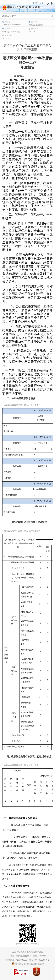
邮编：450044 (40, 956)
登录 (42, 3)
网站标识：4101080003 (16, 960)
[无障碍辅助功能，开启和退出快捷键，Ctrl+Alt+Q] (50, 3)
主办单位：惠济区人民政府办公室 (28, 952)
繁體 (35, 3)
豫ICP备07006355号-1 (39, 960)
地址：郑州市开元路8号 (21, 956)
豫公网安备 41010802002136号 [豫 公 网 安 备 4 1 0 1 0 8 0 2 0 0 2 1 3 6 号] (28, 964)
